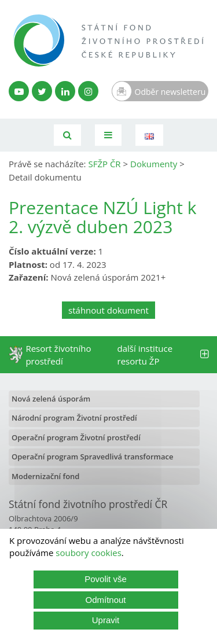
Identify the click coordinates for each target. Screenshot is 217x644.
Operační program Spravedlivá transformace (93, 457)
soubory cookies (89, 553)
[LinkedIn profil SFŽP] (65, 91)
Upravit (106, 620)
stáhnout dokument (108, 310)
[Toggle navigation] (108, 135)
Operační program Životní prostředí (76, 437)
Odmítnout (105, 600)
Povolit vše (106, 579)
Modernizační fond (45, 476)
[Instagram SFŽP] (88, 91)
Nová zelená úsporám (51, 399)
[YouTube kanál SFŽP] (19, 91)
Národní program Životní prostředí (74, 418)
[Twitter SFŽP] (42, 91)
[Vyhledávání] (67, 135)
